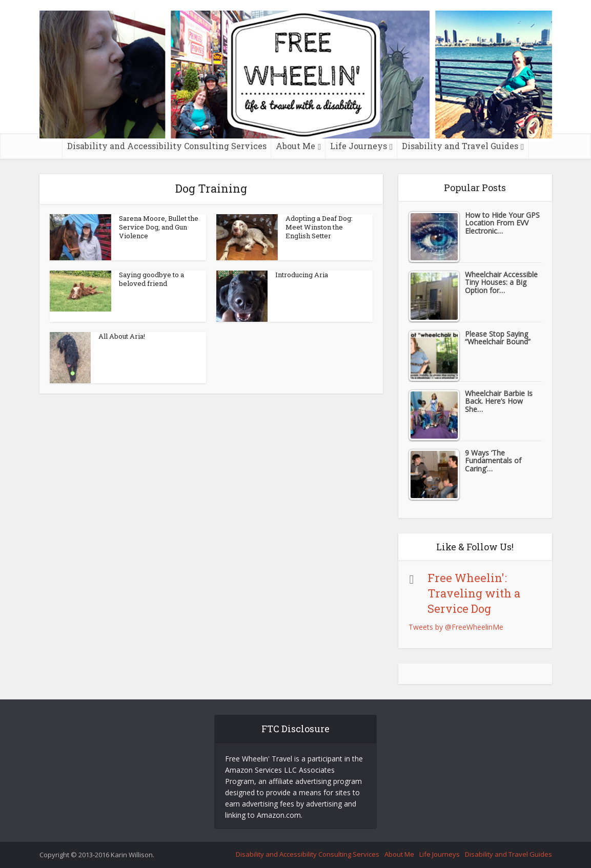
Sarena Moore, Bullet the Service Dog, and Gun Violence (159, 227)
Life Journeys (359, 146)
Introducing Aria (302, 275)
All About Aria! (122, 336)
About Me (295, 146)
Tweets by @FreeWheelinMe (456, 627)
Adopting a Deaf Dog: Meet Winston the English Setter (319, 227)
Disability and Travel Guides (460, 146)
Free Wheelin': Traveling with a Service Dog (474, 593)
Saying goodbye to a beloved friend (151, 279)
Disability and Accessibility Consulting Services (167, 146)
